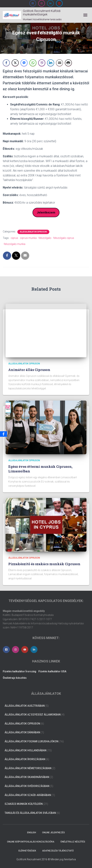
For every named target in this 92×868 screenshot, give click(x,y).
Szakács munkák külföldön (24, 804)
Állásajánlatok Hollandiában (25, 750)
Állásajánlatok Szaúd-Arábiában (28, 795)
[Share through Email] (59, 63)
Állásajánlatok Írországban (25, 759)
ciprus (14, 238)
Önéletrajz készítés (73, 842)
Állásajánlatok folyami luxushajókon (31, 741)
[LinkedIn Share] (51, 63)
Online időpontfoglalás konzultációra (31, 842)
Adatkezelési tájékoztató (58, 851)
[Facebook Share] (6, 63)
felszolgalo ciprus (64, 238)
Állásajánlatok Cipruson (33, 232)
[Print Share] (68, 63)
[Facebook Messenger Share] (24, 63)
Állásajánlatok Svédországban (27, 786)
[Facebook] (4, 434)
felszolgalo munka (15, 244)
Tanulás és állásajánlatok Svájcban (30, 813)
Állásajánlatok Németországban (28, 768)
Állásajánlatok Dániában (22, 732)
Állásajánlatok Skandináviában (27, 777)
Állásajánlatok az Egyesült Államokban (33, 715)
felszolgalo (45, 238)
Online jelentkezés (53, 833)
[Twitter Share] (15, 63)
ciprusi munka (28, 238)
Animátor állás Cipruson (29, 370)
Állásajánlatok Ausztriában (25, 706)
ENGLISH (32, 833)
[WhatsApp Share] (33, 63)
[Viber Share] (42, 63)
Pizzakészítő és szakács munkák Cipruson (44, 564)
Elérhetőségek (27, 851)
